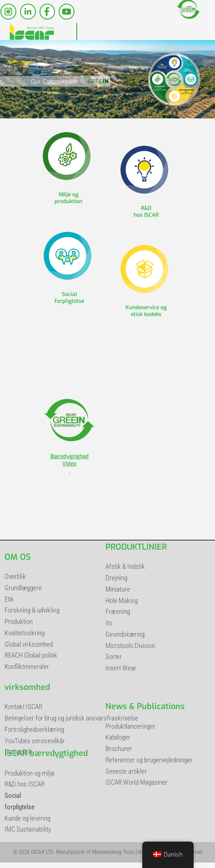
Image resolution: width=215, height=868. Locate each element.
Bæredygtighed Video (70, 464)
